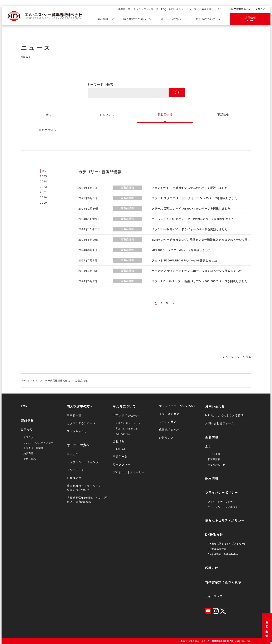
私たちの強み (123, 434)
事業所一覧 (125, 9)
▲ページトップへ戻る (237, 357)
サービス (73, 454)
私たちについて (206, 19)
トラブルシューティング (83, 462)
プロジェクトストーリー (129, 472)
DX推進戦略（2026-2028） (224, 554)
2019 (44, 203)
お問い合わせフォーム (220, 423)
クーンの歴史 (168, 422)
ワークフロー (122, 464)
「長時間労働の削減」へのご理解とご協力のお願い (87, 500)
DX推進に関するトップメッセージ (227, 544)
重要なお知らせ (217, 465)
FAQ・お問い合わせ (172, 9)
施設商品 (28, 453)
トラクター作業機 (33, 448)
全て (44, 171)
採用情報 (212, 478)
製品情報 (103, 19)
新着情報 (212, 437)
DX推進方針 (214, 535)
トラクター (30, 437)
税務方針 (212, 568)
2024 (44, 181)
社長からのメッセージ (128, 423)
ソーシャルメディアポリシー (224, 507)
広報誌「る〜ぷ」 (171, 430)
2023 (44, 187)
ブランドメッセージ (126, 415)
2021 (44, 192)
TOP (24, 406)
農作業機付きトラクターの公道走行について (84, 488)
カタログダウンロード (146, 9)
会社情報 (119, 441)
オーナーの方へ (171, 19)
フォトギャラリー (78, 431)
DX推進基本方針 (217, 549)
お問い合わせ (267, 628)
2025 (44, 176)
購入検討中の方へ (135, 19)
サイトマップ (214, 596)
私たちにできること (127, 429)
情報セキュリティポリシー (225, 520)
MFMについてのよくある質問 (224, 415)
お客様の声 (206, 9)
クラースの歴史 (169, 414)
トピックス (214, 454)
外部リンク (166, 438)
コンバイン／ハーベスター (39, 443)
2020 (44, 197)
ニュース (192, 9)
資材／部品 (30, 459)
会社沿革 (121, 449)
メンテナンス (75, 470)
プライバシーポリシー (222, 493)
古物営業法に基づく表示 (223, 582)
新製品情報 (214, 459)
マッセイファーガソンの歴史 (178, 406)
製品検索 (27, 430)
